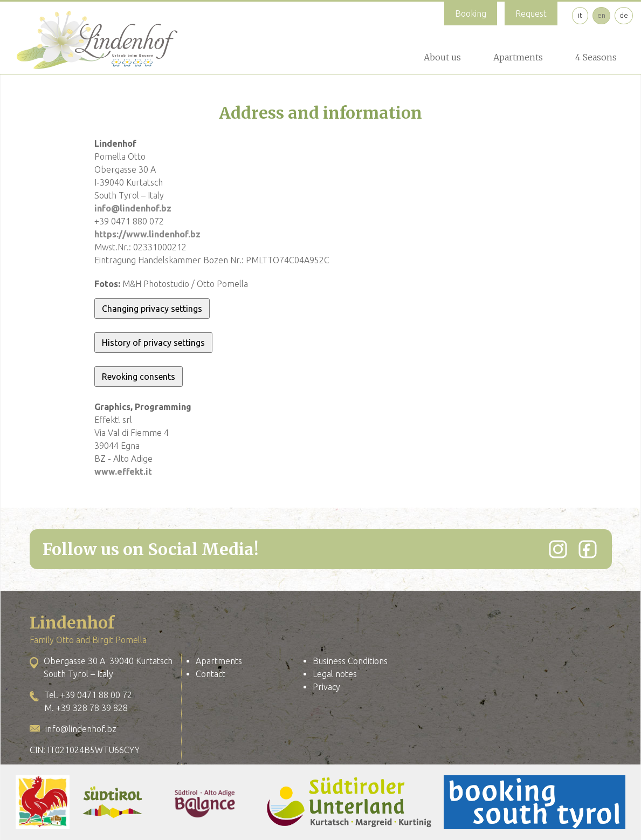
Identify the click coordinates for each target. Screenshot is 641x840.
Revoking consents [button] (139, 377)
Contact (211, 674)
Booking (471, 13)
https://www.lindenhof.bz (147, 234)
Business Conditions (350, 661)
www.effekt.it (123, 472)
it (580, 15)
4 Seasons (596, 57)
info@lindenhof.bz (133, 208)
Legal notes (335, 674)
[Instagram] (558, 549)
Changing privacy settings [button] (152, 309)
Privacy (326, 687)
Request (531, 13)
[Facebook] (588, 549)
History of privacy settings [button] (153, 343)
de (624, 15)
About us (442, 57)
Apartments (518, 57)
